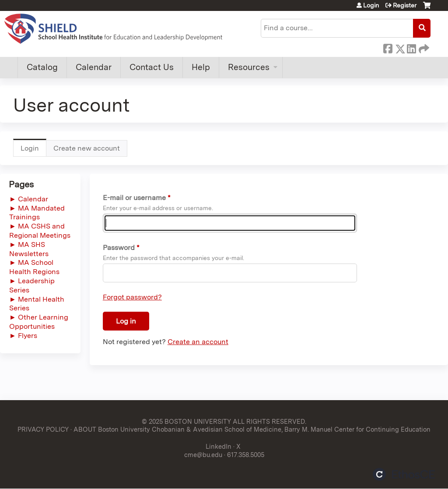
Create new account (87, 148)
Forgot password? (132, 297)
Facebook (388, 47)
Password (119, 248)
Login (371, 5)
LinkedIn (411, 47)
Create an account (198, 342)
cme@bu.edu (203, 455)
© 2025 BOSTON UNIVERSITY (186, 421)
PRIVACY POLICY (43, 429)
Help (201, 67)
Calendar (94, 67)
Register (405, 5)
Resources (249, 67)
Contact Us (152, 67)
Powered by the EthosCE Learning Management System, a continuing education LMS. (404, 474)
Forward (423, 47)
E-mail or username (134, 198)
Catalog (42, 67)
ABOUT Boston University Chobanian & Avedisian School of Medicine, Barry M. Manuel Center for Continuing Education (252, 429)
